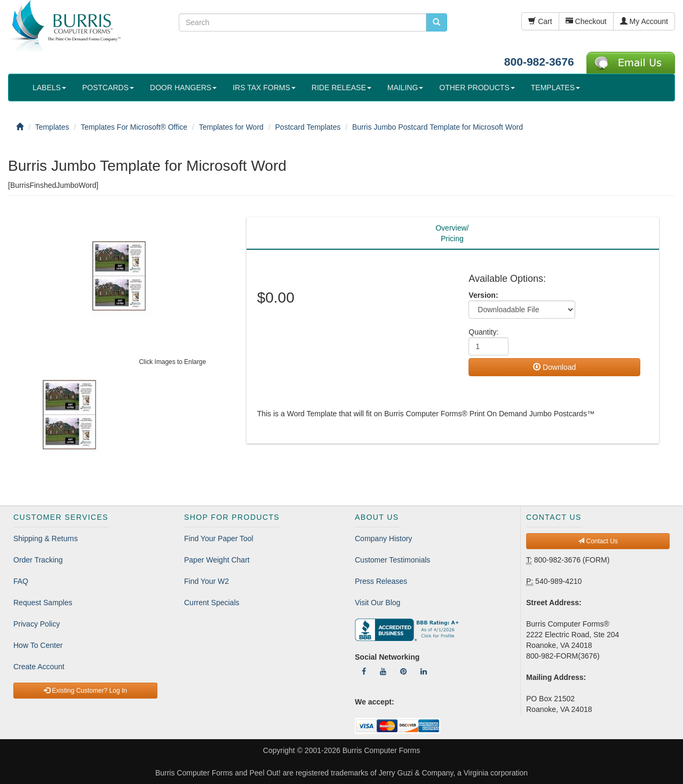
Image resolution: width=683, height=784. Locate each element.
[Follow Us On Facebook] (364, 671)
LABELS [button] (49, 88)
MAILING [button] (406, 88)
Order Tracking (38, 560)
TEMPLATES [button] (555, 88)
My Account (644, 21)
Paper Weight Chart (217, 560)
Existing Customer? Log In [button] (85, 691)
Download (554, 367)
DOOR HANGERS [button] (183, 88)
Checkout (586, 21)
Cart (540, 21)
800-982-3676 (539, 62)
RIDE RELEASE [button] (341, 88)
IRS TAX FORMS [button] (264, 88)
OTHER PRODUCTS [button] (477, 88)
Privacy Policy (37, 624)
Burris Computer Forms (381, 750)
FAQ (21, 581)
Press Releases (381, 581)
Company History (383, 538)
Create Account (39, 667)
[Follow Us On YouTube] (383, 671)
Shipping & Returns (46, 538)
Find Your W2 (207, 581)
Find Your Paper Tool (219, 538)
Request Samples (43, 603)
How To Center (38, 645)
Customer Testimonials (392, 560)
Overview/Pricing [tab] (452, 233)
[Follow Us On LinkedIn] (424, 671)
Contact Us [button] (598, 541)
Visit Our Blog (378, 603)
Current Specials (212, 603)
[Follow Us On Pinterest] (403, 671)
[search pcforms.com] (436, 22)
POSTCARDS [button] (108, 88)
